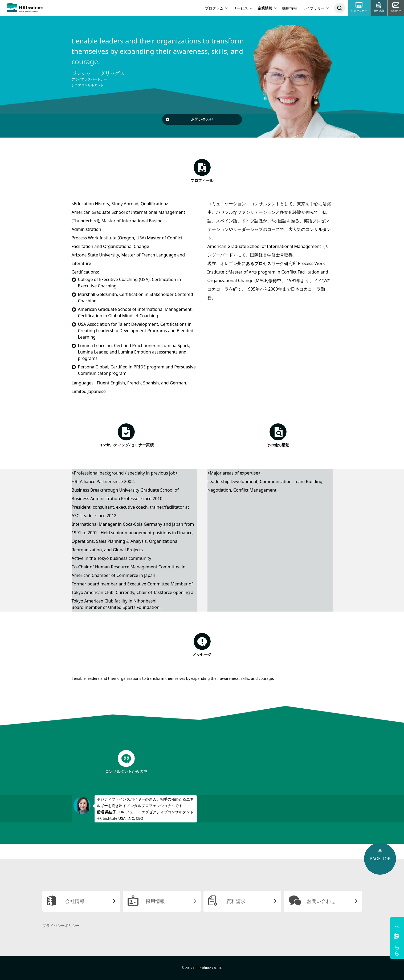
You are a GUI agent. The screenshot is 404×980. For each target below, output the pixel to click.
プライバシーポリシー (61, 925)
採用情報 (289, 8)
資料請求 (236, 901)
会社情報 (75, 901)
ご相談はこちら (397, 938)
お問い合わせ (202, 119)
